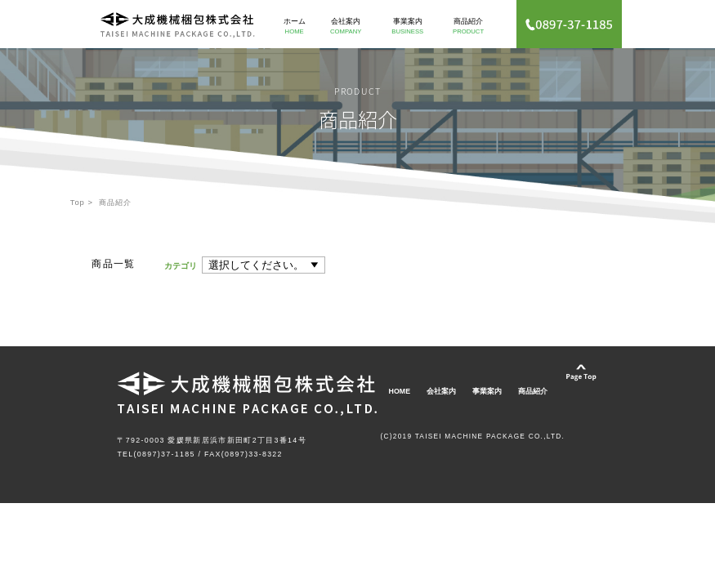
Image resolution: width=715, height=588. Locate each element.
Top (78, 202)
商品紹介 (468, 25)
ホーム (294, 25)
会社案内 (346, 25)
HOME (400, 391)
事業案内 (407, 25)
